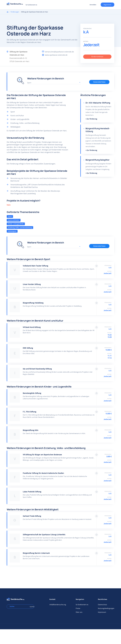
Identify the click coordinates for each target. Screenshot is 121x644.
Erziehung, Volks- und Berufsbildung (20, 227)
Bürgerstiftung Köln (31, 430)
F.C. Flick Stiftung (29, 412)
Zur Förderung (92, 119)
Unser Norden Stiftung (32, 284)
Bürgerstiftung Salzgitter (98, 160)
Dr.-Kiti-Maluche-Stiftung (98, 103)
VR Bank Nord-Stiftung (32, 327)
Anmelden (93, 5)
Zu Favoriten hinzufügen (96, 266)
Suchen (31, 607)
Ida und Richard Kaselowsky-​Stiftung (37, 369)
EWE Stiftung (28, 348)
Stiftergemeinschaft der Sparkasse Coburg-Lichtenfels (44, 535)
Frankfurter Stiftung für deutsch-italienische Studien (43, 473)
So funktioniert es (31, 5)
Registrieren (107, 5)
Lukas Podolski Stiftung (32, 492)
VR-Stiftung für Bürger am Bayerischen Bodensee (42, 455)
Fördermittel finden (99, 82)
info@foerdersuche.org (58, 605)
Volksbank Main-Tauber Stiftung (35, 266)
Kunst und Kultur (14, 220)
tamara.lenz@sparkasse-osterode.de (59, 52)
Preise (78, 608)
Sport (10, 216)
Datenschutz (102, 605)
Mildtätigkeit (12, 231)
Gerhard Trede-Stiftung (32, 516)
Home (8, 12)
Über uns (79, 612)
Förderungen (15, 12)
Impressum (102, 612)
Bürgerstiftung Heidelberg (33, 303)
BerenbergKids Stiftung (32, 393)
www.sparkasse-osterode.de (56, 55)
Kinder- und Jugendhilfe (16, 224)
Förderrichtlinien (97, 57)
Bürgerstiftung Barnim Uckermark (36, 553)
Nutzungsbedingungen (106, 608)
